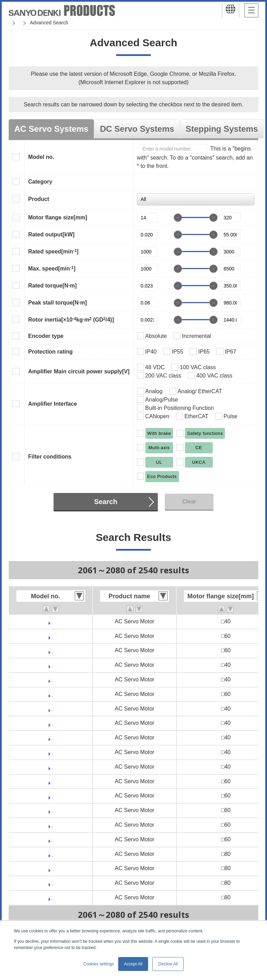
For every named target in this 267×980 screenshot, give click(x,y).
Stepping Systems (222, 129)
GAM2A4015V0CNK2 (53, 752)
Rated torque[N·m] (52, 286)
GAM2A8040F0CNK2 (52, 868)
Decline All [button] (168, 964)
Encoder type (46, 336)
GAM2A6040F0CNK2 (52, 810)
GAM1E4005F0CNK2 (53, 665)
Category (40, 182)
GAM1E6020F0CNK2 (53, 694)
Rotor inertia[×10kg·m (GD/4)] (71, 319)
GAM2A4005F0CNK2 (52, 723)
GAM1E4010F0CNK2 (53, 679)
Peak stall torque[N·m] (58, 303)
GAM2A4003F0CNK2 (52, 709)
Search (106, 502)
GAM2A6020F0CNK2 (52, 796)
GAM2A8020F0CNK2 (52, 854)
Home (15, 23)
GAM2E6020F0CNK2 (53, 650)
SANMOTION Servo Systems (63, 23)
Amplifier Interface (52, 404)
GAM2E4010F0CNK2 (53, 621)
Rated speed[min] (53, 251)
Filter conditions (50, 457)
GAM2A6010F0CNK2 (52, 781)
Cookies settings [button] (99, 964)
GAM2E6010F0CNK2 (53, 636)
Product (39, 199)
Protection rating (50, 352)
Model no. (41, 157)
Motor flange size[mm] (58, 217)
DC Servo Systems (137, 129)
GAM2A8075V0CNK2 (53, 883)
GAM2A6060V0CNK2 (53, 825)
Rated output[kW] (51, 234)
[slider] (178, 218)
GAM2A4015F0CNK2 (52, 767)
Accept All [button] (133, 964)
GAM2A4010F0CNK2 (52, 738)
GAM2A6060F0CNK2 (52, 839)
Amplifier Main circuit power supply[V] (79, 371)
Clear (189, 501)
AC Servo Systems (51, 129)
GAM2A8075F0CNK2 (52, 897)
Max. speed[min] (52, 268)
